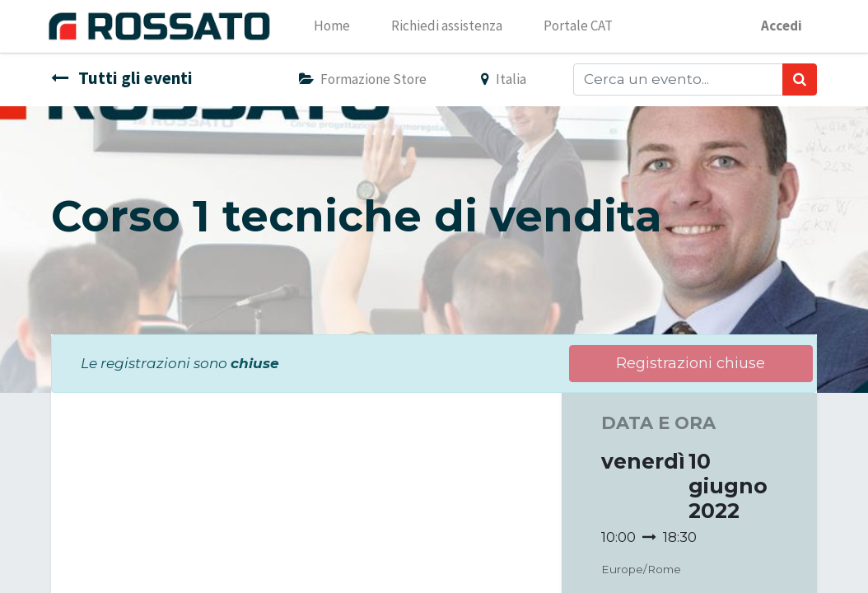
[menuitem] (338, 26)
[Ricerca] (800, 80)
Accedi (776, 26)
